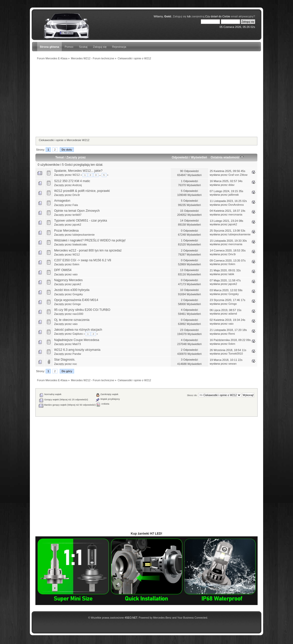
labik (231, 274)
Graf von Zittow (238, 175)
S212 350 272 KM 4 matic (72, 181)
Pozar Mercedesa (66, 231)
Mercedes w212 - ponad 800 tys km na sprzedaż (88, 250)
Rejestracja (119, 47)
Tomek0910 (236, 354)
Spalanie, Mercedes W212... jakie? (78, 171)
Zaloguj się (100, 47)
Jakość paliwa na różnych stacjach (78, 330)
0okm (76, 264)
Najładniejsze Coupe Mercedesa (77, 340)
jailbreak (233, 195)
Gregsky (78, 294)
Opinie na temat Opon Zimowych (77, 211)
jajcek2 (77, 225)
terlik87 (77, 215)
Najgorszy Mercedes (68, 280)
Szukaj (83, 47)
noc (75, 364)
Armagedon (62, 201)
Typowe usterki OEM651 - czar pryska (80, 221)
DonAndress (236, 205)
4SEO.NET (131, 618)
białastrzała (79, 244)
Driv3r (76, 195)
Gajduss (77, 334)
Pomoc (69, 47)
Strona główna (49, 47)
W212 (76, 175)
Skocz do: (192, 395)
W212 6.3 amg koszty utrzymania (77, 350)
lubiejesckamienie (83, 235)
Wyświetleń (199, 157)
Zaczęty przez (76, 157)
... (100, 175)
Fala (75, 205)
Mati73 (77, 344)
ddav (231, 185)
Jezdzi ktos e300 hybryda (72, 290)
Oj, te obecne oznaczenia (72, 320)
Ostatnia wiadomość (227, 157)
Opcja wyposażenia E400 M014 (76, 300)
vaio (75, 274)
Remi (231, 334)
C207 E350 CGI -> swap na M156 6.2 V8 (82, 260)
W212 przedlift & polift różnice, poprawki (82, 191)
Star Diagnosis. (65, 360)
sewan (232, 364)
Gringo (77, 304)
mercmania (235, 214)
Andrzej (77, 185)
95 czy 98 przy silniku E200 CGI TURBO (82, 310)
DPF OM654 (63, 270)
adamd (232, 314)
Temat (60, 157)
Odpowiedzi (180, 157)
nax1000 (78, 314)
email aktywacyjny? (243, 16)
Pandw (77, 354)
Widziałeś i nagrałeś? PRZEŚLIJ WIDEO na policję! (90, 240)
